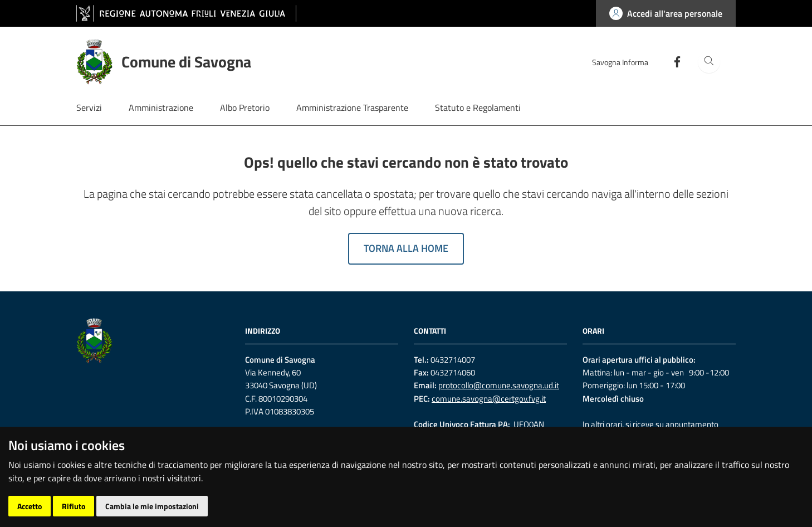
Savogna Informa (620, 62)
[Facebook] (673, 61)
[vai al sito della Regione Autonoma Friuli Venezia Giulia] (186, 13)
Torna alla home (406, 248)
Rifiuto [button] (74, 506)
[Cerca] (709, 62)
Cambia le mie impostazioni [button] (152, 506)
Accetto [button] (30, 506)
